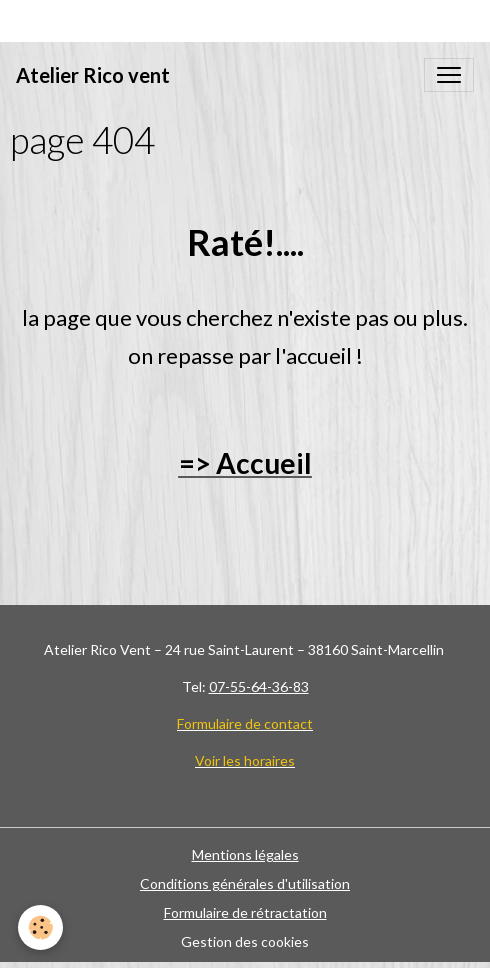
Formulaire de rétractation (245, 912)
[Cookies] (40, 927)
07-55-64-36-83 (259, 686)
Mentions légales (245, 854)
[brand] (93, 75)
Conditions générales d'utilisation (245, 883)
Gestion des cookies (245, 941)
